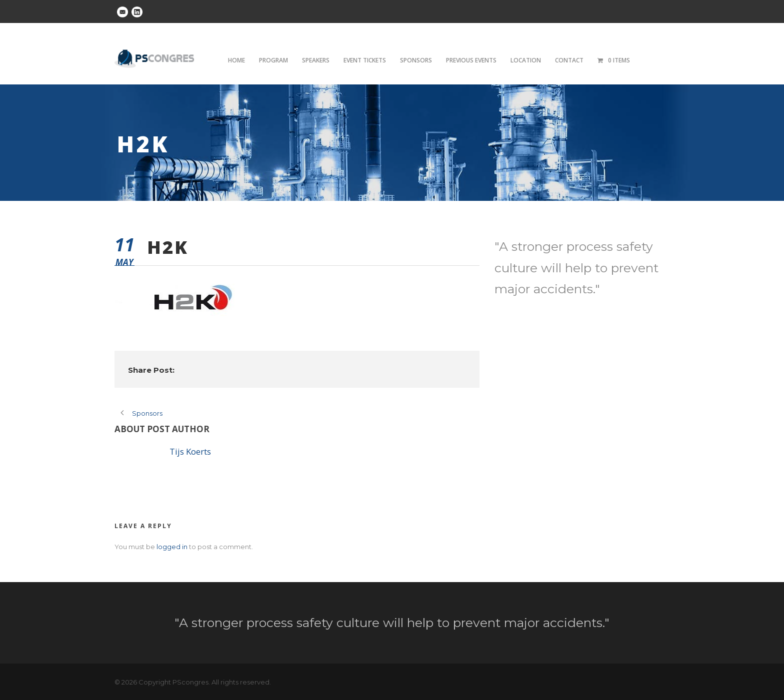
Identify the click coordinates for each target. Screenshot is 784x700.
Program (273, 60)
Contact (569, 60)
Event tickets (365, 60)
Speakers (316, 60)
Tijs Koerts (190, 451)
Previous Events (471, 60)
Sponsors (416, 60)
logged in (172, 547)
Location (526, 60)
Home (236, 60)
